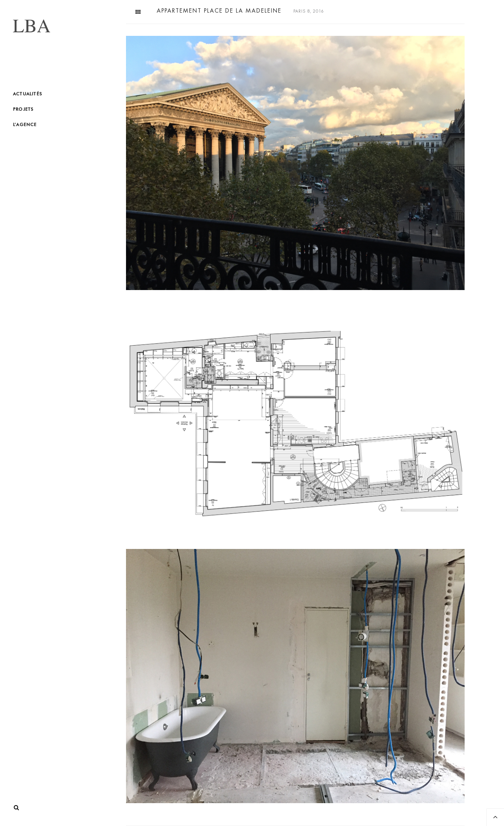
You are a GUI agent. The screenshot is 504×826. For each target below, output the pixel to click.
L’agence (25, 125)
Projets (23, 109)
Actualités (28, 94)
